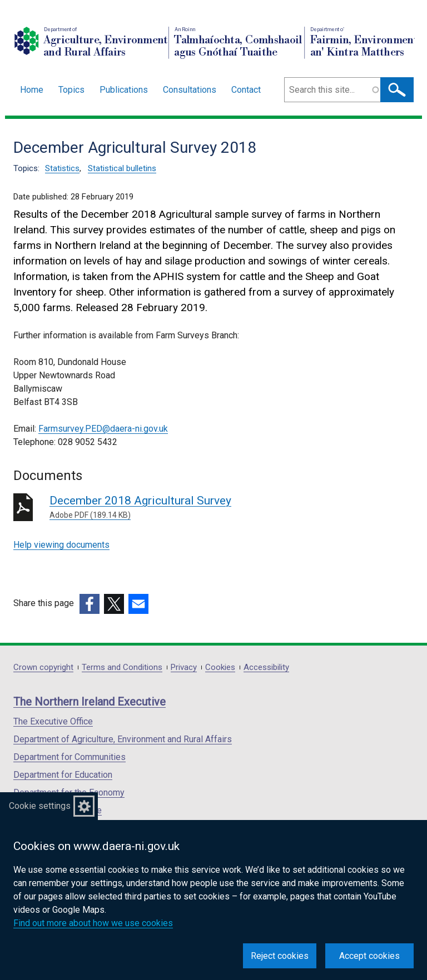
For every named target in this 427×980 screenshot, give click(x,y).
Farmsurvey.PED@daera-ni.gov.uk (103, 429)
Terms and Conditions (122, 667)
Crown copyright (43, 667)
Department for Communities (69, 757)
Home (32, 90)
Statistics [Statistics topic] (62, 168)
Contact (246, 90)
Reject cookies (280, 956)
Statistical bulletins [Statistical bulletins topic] (122, 168)
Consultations (190, 90)
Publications (124, 90)
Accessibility (266, 667)
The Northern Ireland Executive (90, 702)
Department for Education (63, 775)
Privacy (184, 667)
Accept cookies (369, 956)
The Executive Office (53, 721)
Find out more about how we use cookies (93, 923)
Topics (71, 90)
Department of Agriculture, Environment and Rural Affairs (123, 739)
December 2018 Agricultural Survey (209, 507)
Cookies (220, 667)
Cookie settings (40, 806)
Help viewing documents (61, 545)
